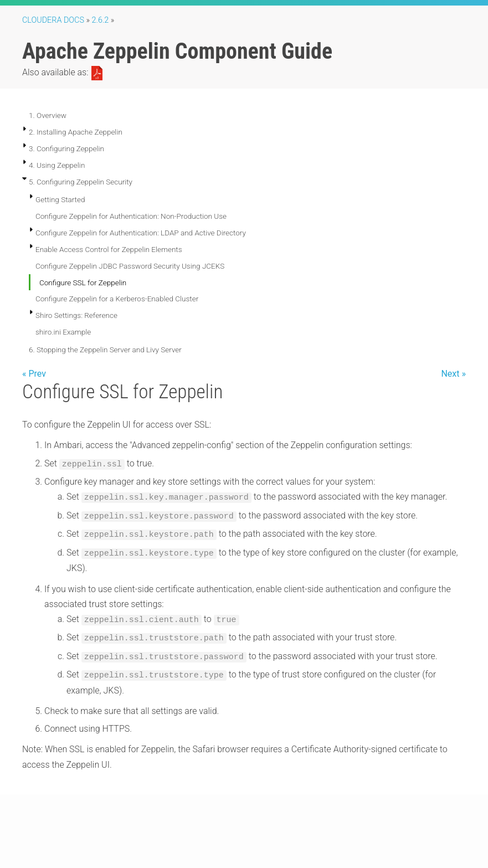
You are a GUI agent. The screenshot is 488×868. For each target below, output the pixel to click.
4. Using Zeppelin (57, 165)
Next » (453, 374)
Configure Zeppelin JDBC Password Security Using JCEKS (130, 266)
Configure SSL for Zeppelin (83, 283)
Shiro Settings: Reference (76, 315)
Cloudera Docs (53, 20)
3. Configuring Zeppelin (66, 148)
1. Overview (48, 115)
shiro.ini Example (63, 332)
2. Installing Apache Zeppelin (76, 132)
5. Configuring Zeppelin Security (81, 182)
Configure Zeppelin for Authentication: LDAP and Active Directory (141, 233)
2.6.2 (101, 20)
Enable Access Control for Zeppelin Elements (109, 249)
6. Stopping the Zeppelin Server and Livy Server (105, 350)
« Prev (34, 374)
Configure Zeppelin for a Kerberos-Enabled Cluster (117, 299)
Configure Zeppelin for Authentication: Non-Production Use (131, 216)
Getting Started (60, 199)
